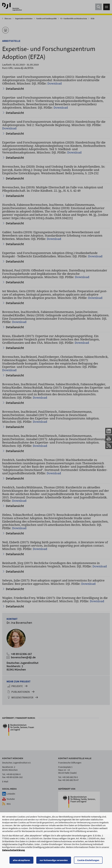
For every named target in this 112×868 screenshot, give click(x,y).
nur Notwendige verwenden (54, 860)
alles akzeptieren (21, 860)
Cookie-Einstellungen (88, 860)
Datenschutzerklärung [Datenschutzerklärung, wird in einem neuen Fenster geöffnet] (13, 850)
